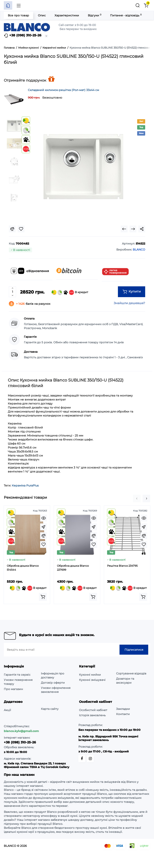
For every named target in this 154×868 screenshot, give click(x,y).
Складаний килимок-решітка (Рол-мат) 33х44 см (63, 90)
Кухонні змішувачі (92, 680)
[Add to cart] (43, 597)
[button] (137, 498)
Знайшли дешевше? (129, 303)
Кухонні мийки (90, 675)
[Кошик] (146, 5)
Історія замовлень (92, 715)
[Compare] (12, 229)
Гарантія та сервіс (17, 675)
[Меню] (19, 5)
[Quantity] (12, 292)
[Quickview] (44, 518)
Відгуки (95, 15)
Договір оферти (53, 683)
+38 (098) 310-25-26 (23, 36)
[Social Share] (142, 229)
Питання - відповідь (126, 15)
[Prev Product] (124, 229)
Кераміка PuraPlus (25, 485)
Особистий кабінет (93, 710)
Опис (42, 15)
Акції (7, 710)
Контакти (123, 714)
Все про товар (18, 15)
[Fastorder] (44, 527)
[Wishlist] (21, 229)
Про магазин (13, 689)
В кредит (70, 292)
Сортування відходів (131, 673)
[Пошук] (138, 5)
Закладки (123, 709)
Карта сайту (50, 709)
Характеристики (67, 15)
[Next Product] (133, 229)
